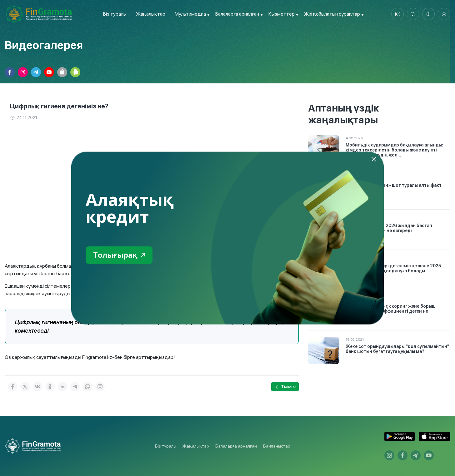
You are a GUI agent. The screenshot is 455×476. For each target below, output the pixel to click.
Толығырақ (120, 255)
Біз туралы (115, 14)
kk (397, 14)
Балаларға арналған (236, 446)
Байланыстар (277, 446)
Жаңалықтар (151, 14)
